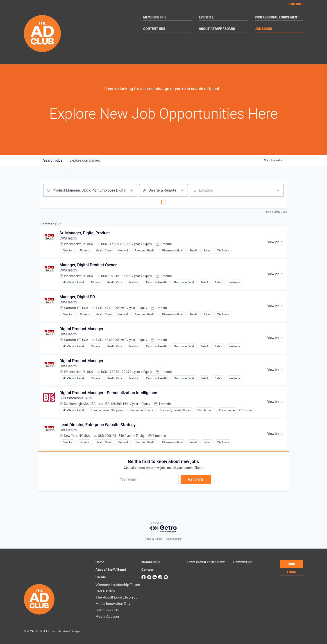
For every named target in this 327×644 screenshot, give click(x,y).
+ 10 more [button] (245, 410)
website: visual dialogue (67, 631)
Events (207, 18)
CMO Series (105, 591)
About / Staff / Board (217, 29)
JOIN (292, 564)
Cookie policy (174, 539)
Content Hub (154, 29)
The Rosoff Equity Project (116, 597)
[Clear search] (132, 190)
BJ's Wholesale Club (76, 398)
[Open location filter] (278, 190)
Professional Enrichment (277, 17)
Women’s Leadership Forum (118, 585)
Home (100, 562)
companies (85, 160)
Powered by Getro (277, 212)
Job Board (263, 29)
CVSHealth (68, 238)
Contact (296, 4)
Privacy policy (154, 539)
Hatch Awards (107, 610)
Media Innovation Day (113, 603)
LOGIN (292, 572)
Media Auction (107, 616)
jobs (53, 160)
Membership (155, 18)
